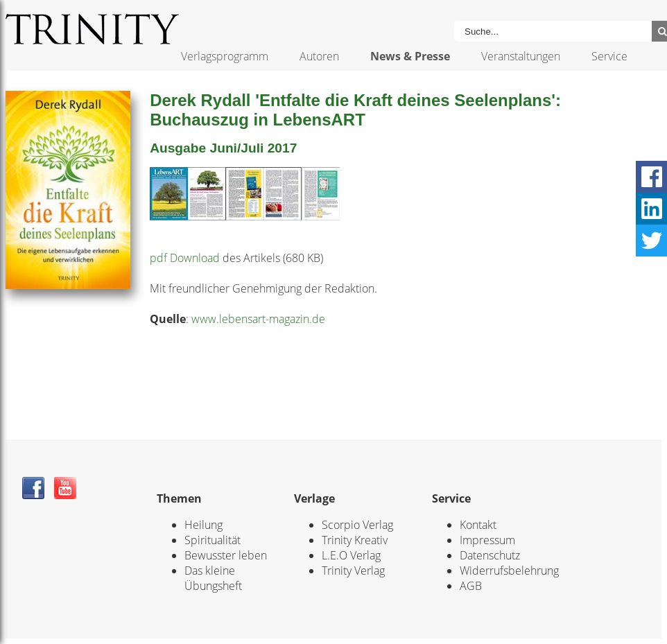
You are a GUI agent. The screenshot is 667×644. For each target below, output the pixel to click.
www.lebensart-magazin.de (258, 319)
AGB (471, 586)
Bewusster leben (226, 555)
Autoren (319, 56)
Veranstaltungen (521, 56)
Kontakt (478, 525)
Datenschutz (490, 555)
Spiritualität (213, 540)
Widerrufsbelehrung (509, 571)
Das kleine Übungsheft (213, 578)
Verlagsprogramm (225, 56)
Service (609, 56)
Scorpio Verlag (357, 525)
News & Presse (410, 56)
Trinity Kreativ (355, 540)
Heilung (203, 525)
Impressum (487, 540)
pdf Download (185, 258)
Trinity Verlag (353, 571)
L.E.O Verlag (351, 555)
